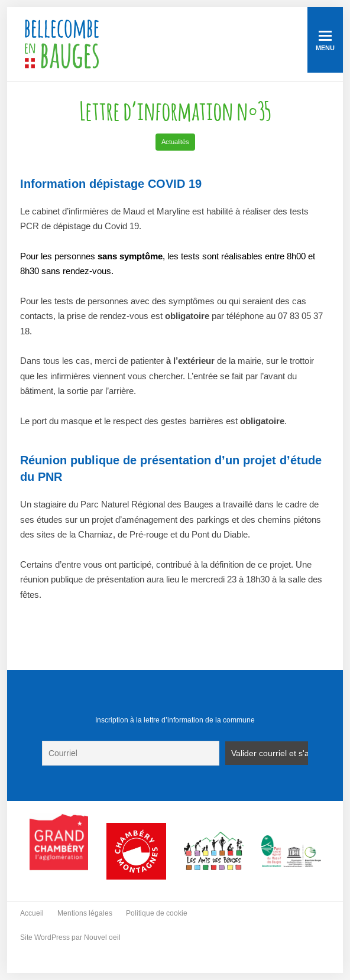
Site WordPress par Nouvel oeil (70, 937)
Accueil (32, 913)
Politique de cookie (157, 913)
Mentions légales (85, 913)
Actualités (175, 142)
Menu (325, 41)
